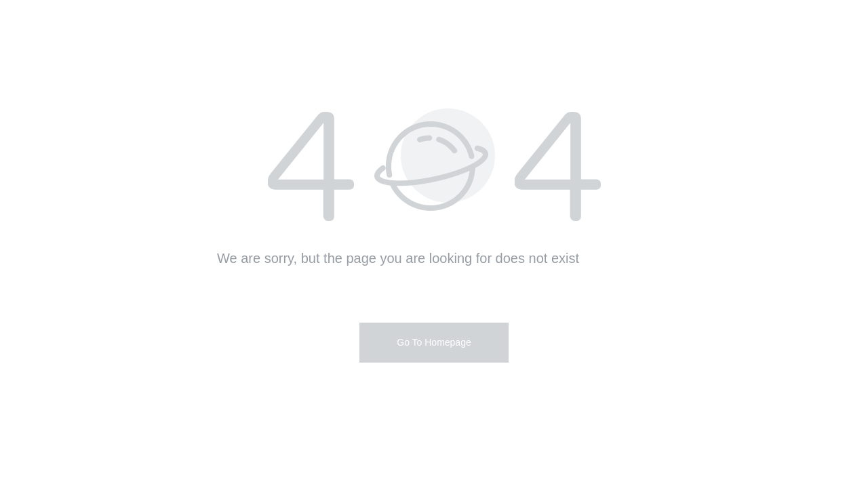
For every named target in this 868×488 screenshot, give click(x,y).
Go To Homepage (434, 342)
